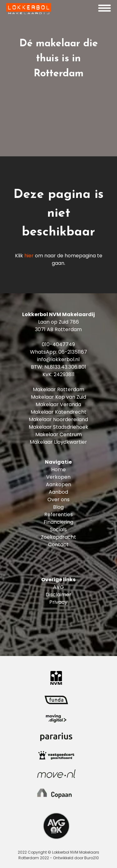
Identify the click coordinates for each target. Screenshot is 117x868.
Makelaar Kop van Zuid (58, 397)
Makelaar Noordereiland (58, 419)
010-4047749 (58, 344)
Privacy (58, 602)
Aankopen (58, 484)
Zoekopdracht (58, 537)
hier (29, 256)
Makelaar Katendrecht (58, 412)
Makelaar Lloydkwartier (58, 442)
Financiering (58, 522)
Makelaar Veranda (58, 404)
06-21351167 (73, 352)
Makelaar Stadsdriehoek (58, 427)
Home (58, 469)
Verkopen (58, 477)
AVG (58, 587)
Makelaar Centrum (58, 434)
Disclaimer (58, 595)
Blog (58, 507)
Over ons (58, 500)
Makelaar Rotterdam (58, 389)
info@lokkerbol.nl (58, 359)
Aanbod (58, 492)
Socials (58, 530)
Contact (58, 545)
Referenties (58, 515)
